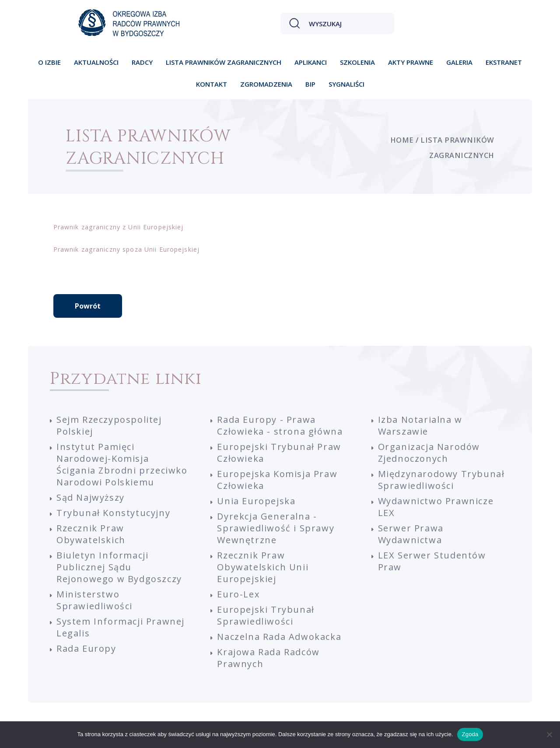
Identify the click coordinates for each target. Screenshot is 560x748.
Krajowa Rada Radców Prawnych (268, 658)
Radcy (142, 62)
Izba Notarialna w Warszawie (420, 425)
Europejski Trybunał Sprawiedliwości (266, 615)
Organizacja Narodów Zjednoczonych (429, 453)
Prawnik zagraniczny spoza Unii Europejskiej (126, 249)
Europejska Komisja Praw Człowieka (277, 480)
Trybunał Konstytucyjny (113, 513)
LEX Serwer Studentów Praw (432, 561)
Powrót (88, 306)
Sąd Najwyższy (91, 497)
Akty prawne (411, 62)
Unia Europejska (256, 501)
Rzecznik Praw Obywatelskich (91, 534)
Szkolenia (357, 62)
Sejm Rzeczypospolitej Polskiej (109, 425)
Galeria (459, 62)
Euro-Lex (238, 594)
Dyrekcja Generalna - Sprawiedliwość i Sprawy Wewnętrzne (276, 528)
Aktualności (96, 62)
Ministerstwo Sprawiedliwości (94, 600)
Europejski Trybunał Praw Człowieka (279, 453)
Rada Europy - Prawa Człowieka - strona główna (280, 425)
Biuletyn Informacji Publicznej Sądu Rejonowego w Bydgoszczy (119, 567)
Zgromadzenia (266, 84)
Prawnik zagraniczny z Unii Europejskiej (119, 227)
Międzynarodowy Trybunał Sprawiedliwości (441, 480)
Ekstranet (504, 62)
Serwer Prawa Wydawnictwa (411, 534)
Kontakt (212, 84)
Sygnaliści (346, 84)
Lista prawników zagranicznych (224, 62)
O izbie (49, 62)
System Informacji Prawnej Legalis (121, 627)
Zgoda (470, 734)
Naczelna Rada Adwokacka (279, 637)
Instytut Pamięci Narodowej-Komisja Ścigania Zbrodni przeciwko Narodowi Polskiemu (122, 464)
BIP (310, 84)
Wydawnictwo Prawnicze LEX (436, 507)
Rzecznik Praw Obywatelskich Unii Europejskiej (263, 567)
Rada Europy (86, 648)
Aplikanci (311, 62)
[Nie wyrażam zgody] (549, 734)
